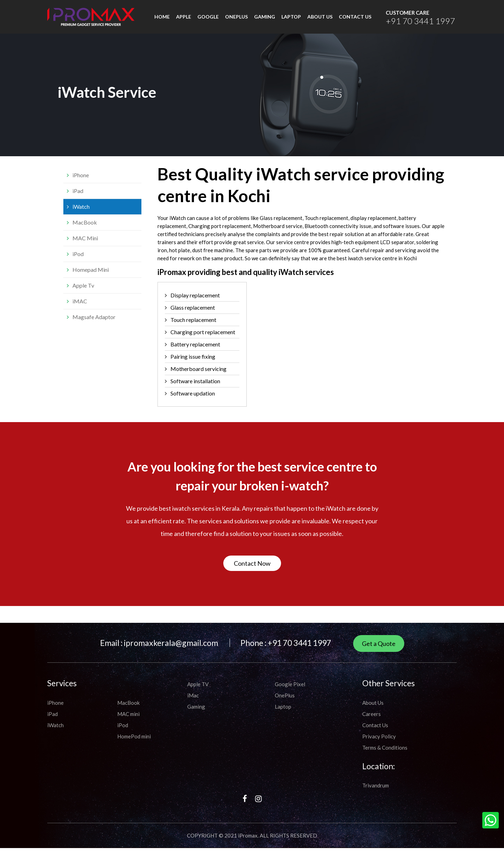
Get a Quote (379, 649)
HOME (162, 20)
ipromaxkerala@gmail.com (171, 649)
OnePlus (285, 701)
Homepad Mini (91, 276)
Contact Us (375, 731)
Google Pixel (290, 690)
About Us (373, 709)
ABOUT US (320, 20)
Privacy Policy (379, 742)
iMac (193, 701)
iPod (78, 260)
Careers (372, 720)
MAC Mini (85, 244)
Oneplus (236, 20)
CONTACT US (355, 20)
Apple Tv (83, 291)
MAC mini (128, 720)
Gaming (265, 20)
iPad (78, 197)
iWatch (81, 212)
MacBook (85, 228)
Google (208, 20)
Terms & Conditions (385, 753)
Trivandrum (376, 791)
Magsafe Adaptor (94, 323)
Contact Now (252, 569)
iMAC (80, 307)
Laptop (291, 20)
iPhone (81, 181)
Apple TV (198, 690)
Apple (184, 20)
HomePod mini (134, 742)
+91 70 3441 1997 (411, 24)
